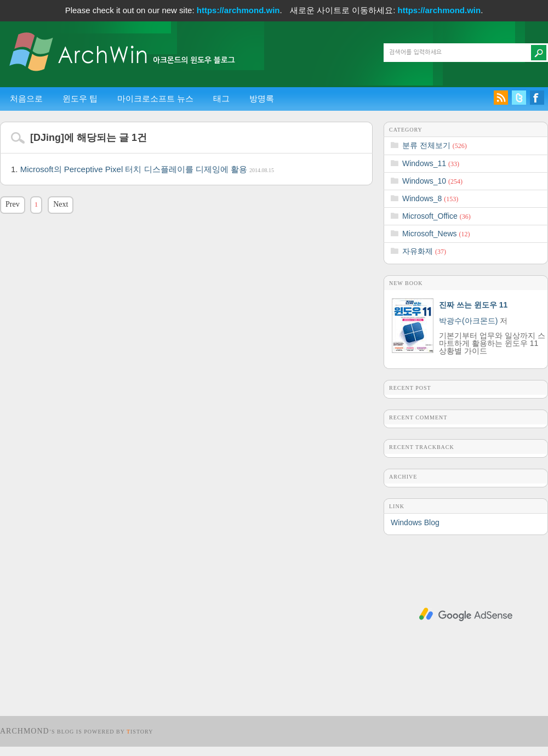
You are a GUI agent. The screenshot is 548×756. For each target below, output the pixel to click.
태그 (221, 98)
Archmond (25, 731)
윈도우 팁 (80, 98)
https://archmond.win (238, 10)
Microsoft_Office (436, 216)
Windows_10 (432, 181)
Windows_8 (430, 198)
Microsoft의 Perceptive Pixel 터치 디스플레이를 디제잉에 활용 (147, 169)
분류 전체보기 (435, 145)
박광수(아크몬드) (468, 321)
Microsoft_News (436, 234)
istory (140, 732)
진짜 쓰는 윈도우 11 (473, 305)
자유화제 (424, 251)
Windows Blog (415, 522)
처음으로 (26, 98)
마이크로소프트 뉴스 (155, 98)
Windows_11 (431, 163)
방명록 (262, 98)
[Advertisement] (466, 615)
